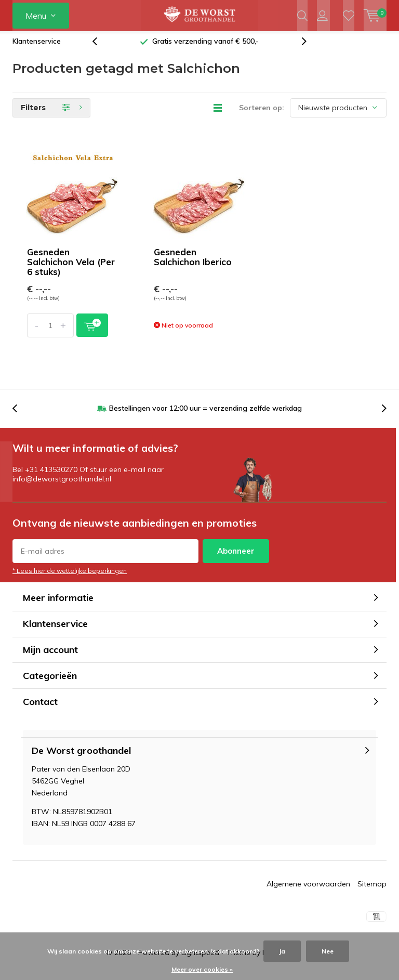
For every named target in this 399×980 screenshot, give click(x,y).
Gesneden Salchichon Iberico (193, 265)
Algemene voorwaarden (308, 892)
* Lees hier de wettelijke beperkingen (70, 578)
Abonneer (236, 559)
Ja (282, 951)
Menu (36, 16)
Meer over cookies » (202, 969)
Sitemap (372, 892)
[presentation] (100, 49)
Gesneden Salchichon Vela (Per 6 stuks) (71, 270)
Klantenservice (37, 49)
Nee (328, 951)
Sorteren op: (262, 115)
